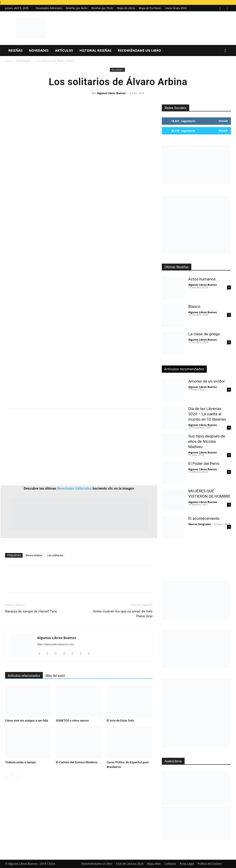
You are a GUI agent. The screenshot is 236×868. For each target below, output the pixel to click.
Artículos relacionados (24, 676)
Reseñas (15, 50)
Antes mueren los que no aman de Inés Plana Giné (123, 614)
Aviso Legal (187, 864)
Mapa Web (154, 864)
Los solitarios (55, 555)
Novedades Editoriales (49, 8)
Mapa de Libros (126, 8)
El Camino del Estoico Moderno (77, 762)
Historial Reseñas (96, 50)
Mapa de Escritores (150, 8)
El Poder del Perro (204, 464)
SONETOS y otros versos (72, 721)
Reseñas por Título (102, 8)
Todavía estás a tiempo (21, 762)
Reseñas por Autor (77, 8)
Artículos (64, 50)
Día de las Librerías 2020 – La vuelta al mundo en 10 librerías (207, 414)
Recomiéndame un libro (140, 50)
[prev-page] (8, 776)
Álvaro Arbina (34, 555)
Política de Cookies (210, 864)
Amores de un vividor (207, 381)
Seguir (223, 121)
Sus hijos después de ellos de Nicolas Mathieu (207, 441)
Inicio (9, 61)
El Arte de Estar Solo (120, 721)
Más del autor (55, 676)
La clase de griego (204, 334)
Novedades (39, 50)
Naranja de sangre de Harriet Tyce (31, 611)
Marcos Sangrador (200, 524)
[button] (225, 51)
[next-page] (15, 776)
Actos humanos (202, 279)
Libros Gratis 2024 (176, 8)
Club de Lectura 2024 (130, 864)
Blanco (194, 306)
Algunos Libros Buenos (111, 93)
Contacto (170, 864)
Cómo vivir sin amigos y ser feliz (27, 721)
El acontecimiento (204, 518)
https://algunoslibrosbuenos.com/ (56, 644)
